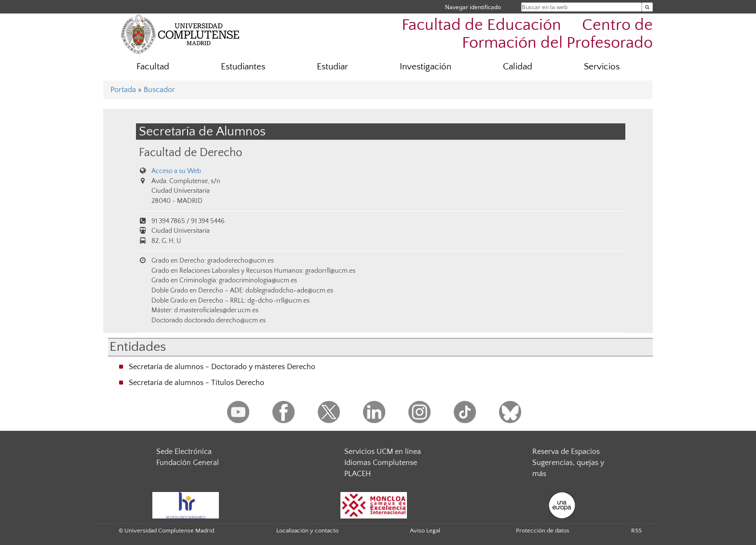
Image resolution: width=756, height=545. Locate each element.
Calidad (518, 67)
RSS (636, 531)
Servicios (602, 67)
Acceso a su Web (176, 171)
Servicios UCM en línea (383, 452)
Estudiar (332, 67)
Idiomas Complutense (381, 463)
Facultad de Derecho (190, 153)
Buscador (159, 90)
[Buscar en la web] (647, 7)
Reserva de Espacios (566, 452)
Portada (123, 90)
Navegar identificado (473, 7)
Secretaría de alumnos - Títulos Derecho (196, 383)
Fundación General (188, 463)
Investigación (425, 67)
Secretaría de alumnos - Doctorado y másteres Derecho (222, 367)
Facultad (153, 67)
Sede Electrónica (184, 452)
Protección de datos (543, 531)
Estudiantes (243, 67)
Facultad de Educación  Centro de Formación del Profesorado (527, 34)
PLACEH (358, 474)
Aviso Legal (425, 531)
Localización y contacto (307, 531)
